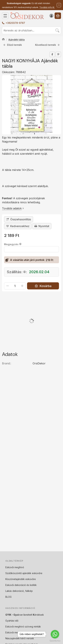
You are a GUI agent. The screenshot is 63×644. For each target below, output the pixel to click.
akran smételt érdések (25, 615)
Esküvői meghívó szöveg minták (23, 627)
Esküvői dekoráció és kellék (21, 585)
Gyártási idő (12, 621)
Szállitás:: (17, 272)
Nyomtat (42, 226)
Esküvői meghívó (15, 567)
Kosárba (43, 286)
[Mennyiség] (15, 286)
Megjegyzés (13, 244)
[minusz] (8, 286)
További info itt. (47, 7)
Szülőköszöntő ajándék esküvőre (24, 573)
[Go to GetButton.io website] (55, 641)
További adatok (13, 208)
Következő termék (47, 45)
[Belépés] (51, 16)
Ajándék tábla (17, 40)
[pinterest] (58, 54)
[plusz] (22, 286)
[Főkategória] (3, 40)
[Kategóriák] (5, 16)
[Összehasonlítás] (19, 219)
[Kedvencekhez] (18, 226)
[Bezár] (59, 5)
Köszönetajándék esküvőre (21, 579)
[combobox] (32, 30)
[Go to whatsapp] (55, 634)
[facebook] (52, 54)
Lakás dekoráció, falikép (19, 591)
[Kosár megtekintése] (58, 16)
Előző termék (13, 45)
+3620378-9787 (15, 23)
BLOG (8, 597)
